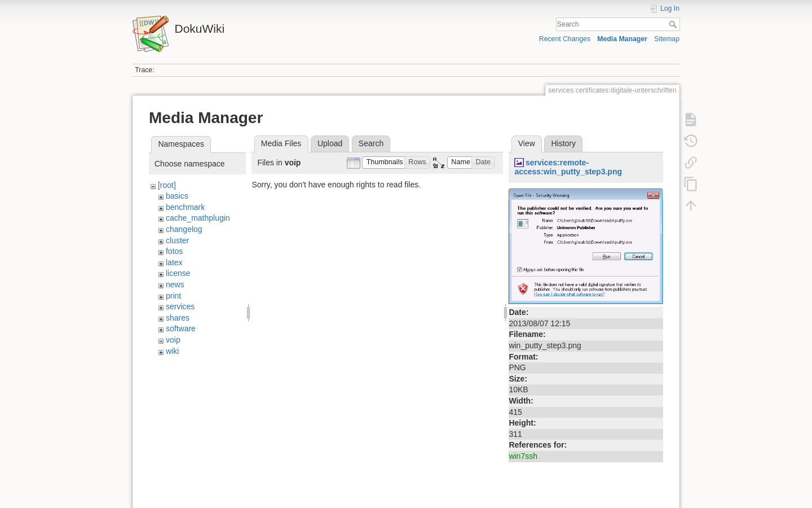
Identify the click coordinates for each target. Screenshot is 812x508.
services (180, 306)
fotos (174, 251)
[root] (167, 185)
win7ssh (523, 456)
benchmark (185, 207)
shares (178, 318)
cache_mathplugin (198, 218)
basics (177, 196)
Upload (330, 143)
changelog (184, 229)
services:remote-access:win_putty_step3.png (568, 167)
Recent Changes (565, 39)
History (563, 143)
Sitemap (667, 39)
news (175, 284)
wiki (172, 351)
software (181, 329)
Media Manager (622, 39)
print (173, 296)
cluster (177, 240)
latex (174, 262)
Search (674, 24)
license (178, 273)
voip (173, 340)
